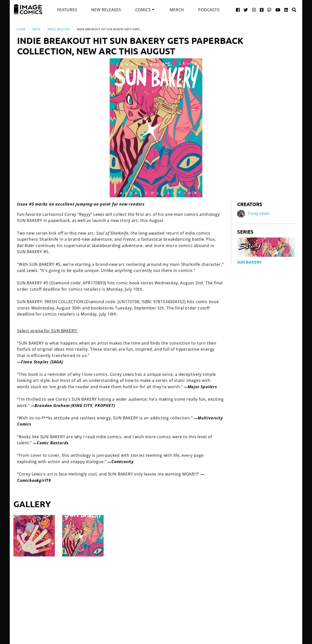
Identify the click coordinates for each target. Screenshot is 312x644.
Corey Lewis (259, 214)
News (37, 29)
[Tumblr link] (262, 10)
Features (67, 10)
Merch (177, 10)
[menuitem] (67, 10)
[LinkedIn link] (286, 10)
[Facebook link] (238, 10)
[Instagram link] (254, 10)
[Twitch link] (270, 10)
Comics (143, 10)
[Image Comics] (28, 9)
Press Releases (59, 29)
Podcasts (209, 10)
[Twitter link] (246, 10)
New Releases (106, 10)
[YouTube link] (278, 10)
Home (21, 29)
